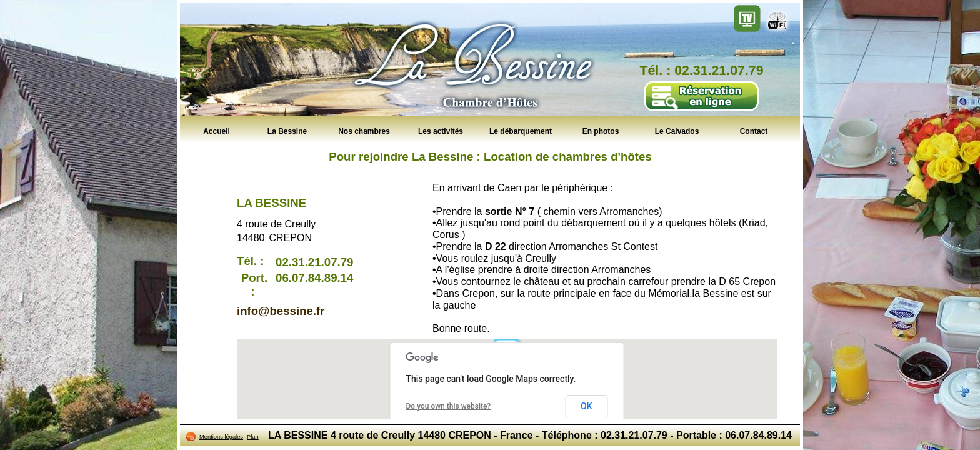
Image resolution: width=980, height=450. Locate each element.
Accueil (217, 131)
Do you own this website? (449, 406)
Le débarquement (521, 131)
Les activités (441, 131)
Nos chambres (364, 131)
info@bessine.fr (281, 311)
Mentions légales (221, 437)
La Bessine (287, 131)
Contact (754, 131)
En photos (601, 131)
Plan (253, 437)
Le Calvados (677, 131)
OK (587, 406)
